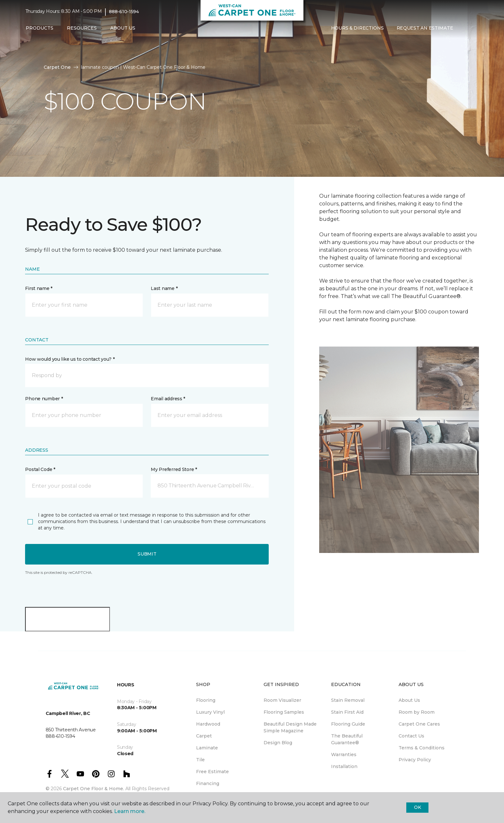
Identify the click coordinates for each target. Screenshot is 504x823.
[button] (464, 28)
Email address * (168, 399)
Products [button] (40, 28)
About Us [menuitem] (409, 700)
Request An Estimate (425, 28)
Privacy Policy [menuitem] (415, 760)
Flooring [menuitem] (206, 700)
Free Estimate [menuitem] (212, 772)
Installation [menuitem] (344, 766)
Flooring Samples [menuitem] (284, 712)
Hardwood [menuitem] (208, 724)
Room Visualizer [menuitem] (282, 700)
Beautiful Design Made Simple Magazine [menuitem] (290, 727)
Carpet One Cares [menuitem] (419, 724)
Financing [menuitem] (208, 783)
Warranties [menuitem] (344, 755)
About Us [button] (123, 28)
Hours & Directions (357, 28)
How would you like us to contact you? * (70, 359)
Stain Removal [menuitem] (348, 700)
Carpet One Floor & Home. (94, 789)
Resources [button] (82, 28)
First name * (39, 288)
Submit (147, 554)
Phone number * (44, 399)
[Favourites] (472, 28)
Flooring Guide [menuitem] (348, 724)
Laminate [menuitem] (207, 748)
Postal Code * (40, 469)
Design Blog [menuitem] (278, 743)
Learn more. (130, 811)
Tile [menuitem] (200, 760)
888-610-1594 (124, 12)
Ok (417, 807)
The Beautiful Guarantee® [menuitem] (347, 739)
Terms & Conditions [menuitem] (422, 748)
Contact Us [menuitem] (411, 736)
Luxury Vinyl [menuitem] (210, 712)
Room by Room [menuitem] (417, 712)
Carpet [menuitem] (204, 736)
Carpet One (57, 67)
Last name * (164, 288)
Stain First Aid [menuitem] (347, 712)
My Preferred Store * (174, 469)
